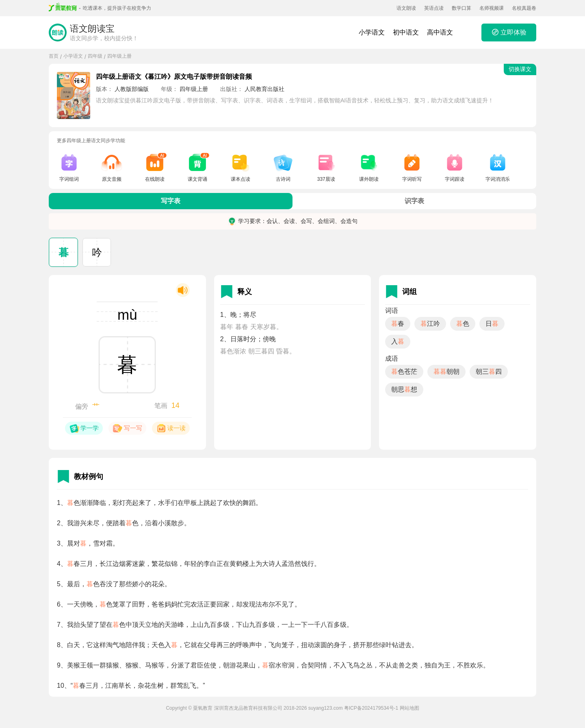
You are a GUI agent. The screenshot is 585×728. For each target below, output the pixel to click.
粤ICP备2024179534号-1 (371, 708)
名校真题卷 (524, 8)
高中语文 (440, 32)
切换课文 (520, 69)
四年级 (95, 56)
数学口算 (461, 8)
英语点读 (434, 8)
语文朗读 (406, 8)
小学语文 (372, 32)
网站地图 (409, 708)
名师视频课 (492, 8)
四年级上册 (119, 56)
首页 (54, 56)
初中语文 (406, 32)
